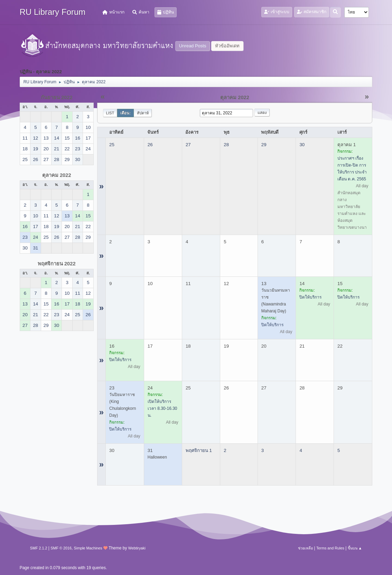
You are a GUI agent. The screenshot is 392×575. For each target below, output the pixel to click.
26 (150, 145)
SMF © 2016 (61, 548)
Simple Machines (88, 548)
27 (188, 145)
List (110, 113)
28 (226, 145)
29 (264, 145)
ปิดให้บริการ (272, 325)
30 (302, 145)
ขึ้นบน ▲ (355, 548)
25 (112, 145)
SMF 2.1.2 (39, 548)
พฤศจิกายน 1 (199, 450)
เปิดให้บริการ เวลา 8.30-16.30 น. (162, 408)
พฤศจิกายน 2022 (57, 264)
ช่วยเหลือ (305, 548)
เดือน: (125, 113)
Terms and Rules (330, 548)
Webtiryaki (137, 548)
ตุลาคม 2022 (57, 175)
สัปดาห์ (143, 113)
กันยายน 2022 (57, 97)
